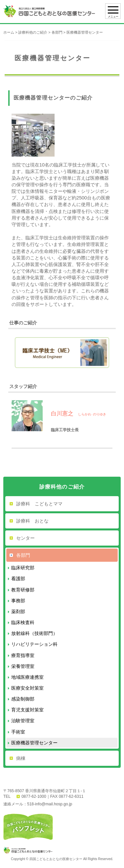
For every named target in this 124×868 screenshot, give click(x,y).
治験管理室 (23, 721)
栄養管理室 (23, 666)
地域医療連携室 (27, 677)
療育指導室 (23, 655)
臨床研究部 (23, 568)
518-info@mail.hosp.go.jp (50, 804)
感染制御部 (23, 699)
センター (25, 538)
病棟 (21, 758)
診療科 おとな (32, 521)
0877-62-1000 (34, 796)
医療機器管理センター (34, 743)
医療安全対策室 (27, 688)
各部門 (57, 32)
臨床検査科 (23, 622)
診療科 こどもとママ (39, 504)
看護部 (18, 579)
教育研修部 (23, 590)
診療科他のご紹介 (33, 32)
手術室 (18, 732)
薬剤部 (18, 612)
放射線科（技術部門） (34, 633)
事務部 (18, 601)
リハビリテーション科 (34, 644)
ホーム (9, 32)
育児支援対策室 (27, 710)
